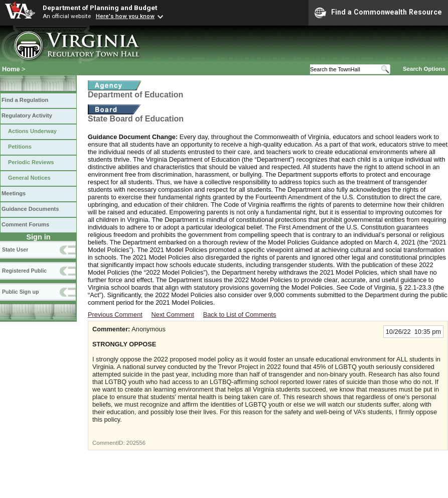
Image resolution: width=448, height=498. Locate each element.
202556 (136, 443)
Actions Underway (32, 131)
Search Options (424, 69)
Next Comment (173, 315)
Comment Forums (25, 224)
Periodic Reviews (31, 162)
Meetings (14, 193)
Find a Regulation (25, 100)
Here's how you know (125, 16)
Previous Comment (115, 315)
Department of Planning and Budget (100, 8)
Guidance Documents (30, 209)
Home (11, 69)
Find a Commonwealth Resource (378, 13)
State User (15, 250)
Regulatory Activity (27, 115)
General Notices (29, 178)
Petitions (20, 147)
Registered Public (24, 271)
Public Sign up (20, 292)
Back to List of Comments (240, 315)
